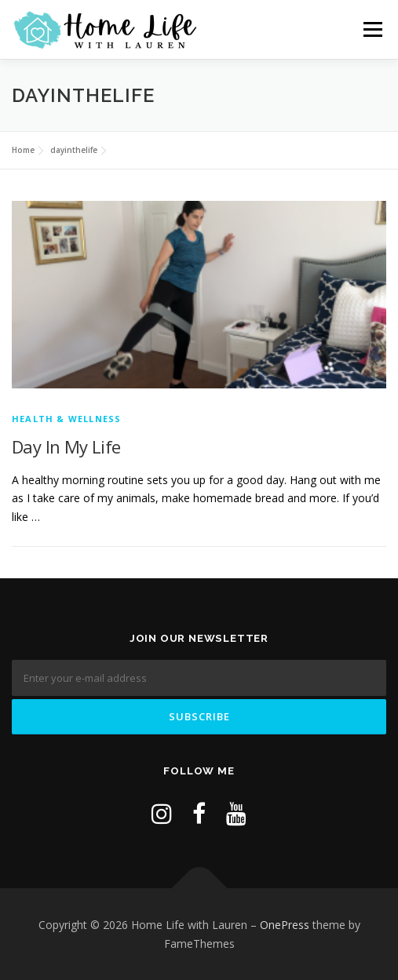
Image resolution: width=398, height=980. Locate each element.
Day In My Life (66, 446)
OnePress (285, 925)
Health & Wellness (66, 419)
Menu (372, 29)
